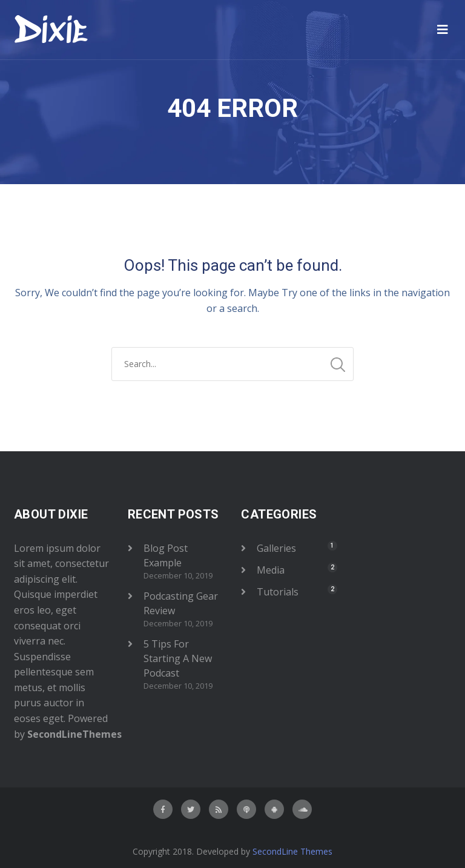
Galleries (276, 548)
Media (271, 570)
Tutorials (278, 592)
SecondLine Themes (292, 851)
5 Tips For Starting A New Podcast (178, 658)
